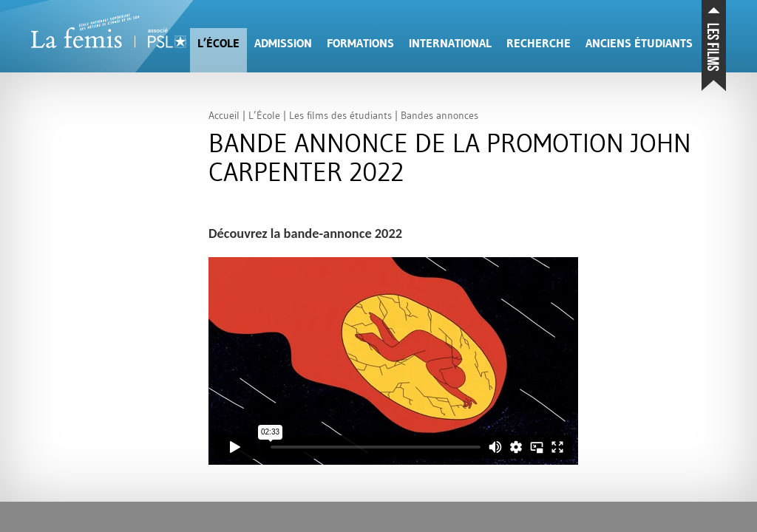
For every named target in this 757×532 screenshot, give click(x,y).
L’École (218, 43)
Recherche (539, 43)
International (450, 43)
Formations (360, 43)
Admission (283, 43)
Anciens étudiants (639, 43)
